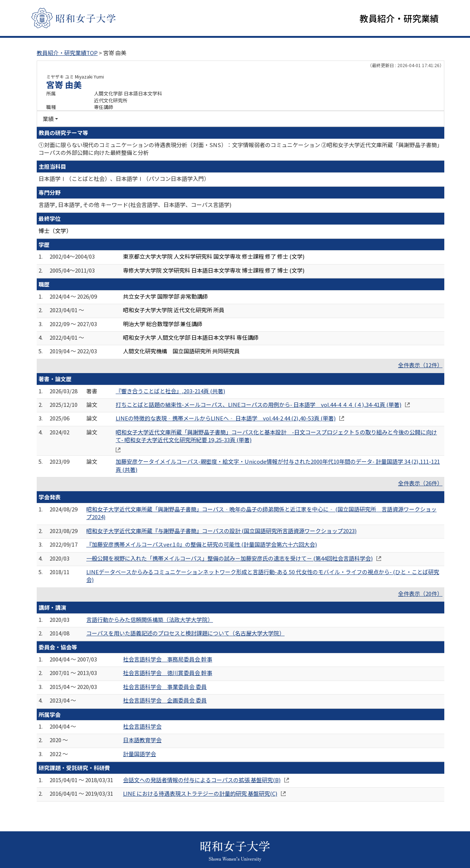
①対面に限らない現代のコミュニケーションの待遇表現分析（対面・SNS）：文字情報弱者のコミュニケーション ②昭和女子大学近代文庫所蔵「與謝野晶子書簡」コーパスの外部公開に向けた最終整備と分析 (239, 149)
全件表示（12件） (420, 366)
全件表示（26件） (420, 484)
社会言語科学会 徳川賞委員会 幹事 (168, 673)
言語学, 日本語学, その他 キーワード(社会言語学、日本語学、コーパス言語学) (135, 205)
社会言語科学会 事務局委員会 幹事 (168, 660)
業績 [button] (48, 119)
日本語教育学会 (142, 741)
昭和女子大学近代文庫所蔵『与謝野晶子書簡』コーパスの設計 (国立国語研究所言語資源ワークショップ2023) (221, 531)
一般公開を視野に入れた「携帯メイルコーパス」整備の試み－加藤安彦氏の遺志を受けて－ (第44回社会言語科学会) (229, 559)
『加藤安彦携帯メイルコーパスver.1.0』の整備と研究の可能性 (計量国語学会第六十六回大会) (202, 545)
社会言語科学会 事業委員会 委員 (165, 687)
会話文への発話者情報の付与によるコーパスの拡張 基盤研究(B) (202, 781)
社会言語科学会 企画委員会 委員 (165, 701)
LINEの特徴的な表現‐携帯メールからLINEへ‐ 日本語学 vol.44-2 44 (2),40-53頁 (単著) (226, 419)
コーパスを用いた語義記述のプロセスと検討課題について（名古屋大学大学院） (185, 634)
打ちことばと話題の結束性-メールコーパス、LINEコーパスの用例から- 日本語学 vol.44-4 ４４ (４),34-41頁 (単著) (258, 405)
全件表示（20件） (420, 594)
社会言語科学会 (142, 727)
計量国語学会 (140, 754)
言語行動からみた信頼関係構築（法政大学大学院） (150, 620)
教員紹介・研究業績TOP (67, 53)
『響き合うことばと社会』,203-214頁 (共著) (170, 391)
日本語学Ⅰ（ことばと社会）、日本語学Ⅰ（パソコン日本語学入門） (124, 179)
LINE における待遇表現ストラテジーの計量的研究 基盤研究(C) (200, 794)
